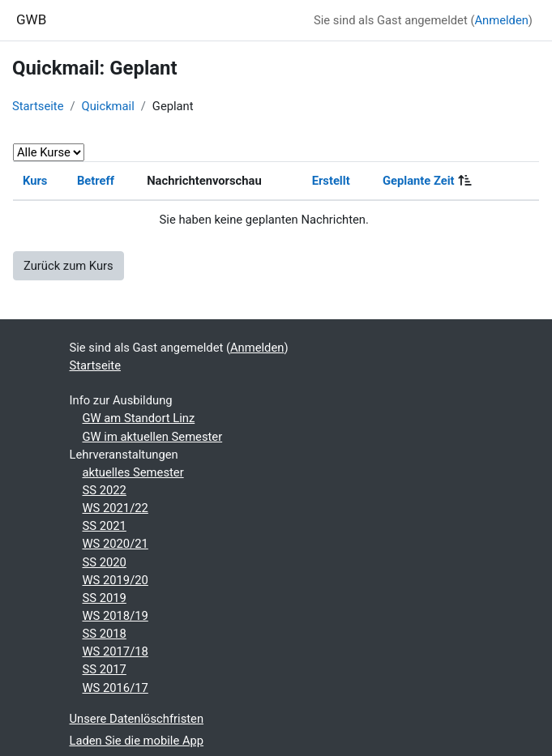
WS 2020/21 (116, 544)
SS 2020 (105, 562)
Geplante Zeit (419, 181)
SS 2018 (105, 634)
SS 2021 (105, 526)
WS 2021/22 (116, 508)
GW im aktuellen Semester (153, 437)
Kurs (35, 181)
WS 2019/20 (116, 580)
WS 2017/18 (116, 651)
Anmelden (501, 20)
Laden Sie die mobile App (137, 741)
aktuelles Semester (133, 472)
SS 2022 (105, 490)
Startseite (38, 106)
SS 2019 (105, 598)
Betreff (96, 181)
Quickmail (108, 106)
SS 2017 (105, 669)
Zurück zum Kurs (68, 266)
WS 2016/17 (116, 688)
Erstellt (331, 181)
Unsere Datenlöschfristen (137, 719)
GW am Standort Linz (139, 418)
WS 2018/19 (116, 616)
